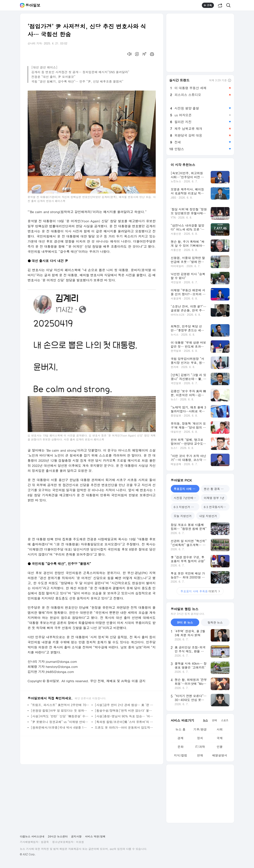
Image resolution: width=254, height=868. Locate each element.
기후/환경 (200, 729)
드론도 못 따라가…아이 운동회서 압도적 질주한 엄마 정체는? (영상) (124, 727)
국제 (220, 738)
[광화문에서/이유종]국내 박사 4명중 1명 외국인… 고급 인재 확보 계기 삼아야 (60, 727)
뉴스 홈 (180, 729)
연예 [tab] (214, 720)
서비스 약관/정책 (95, 836)
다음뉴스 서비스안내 (32, 836)
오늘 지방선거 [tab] (183, 516)
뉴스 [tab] (205, 720)
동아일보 (33, 5)
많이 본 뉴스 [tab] (185, 622)
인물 (220, 747)
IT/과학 (200, 747)
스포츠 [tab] (225, 720)
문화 (180, 747)
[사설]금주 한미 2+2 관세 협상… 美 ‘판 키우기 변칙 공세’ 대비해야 (124, 705)
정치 (200, 738)
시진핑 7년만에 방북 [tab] (187, 498)
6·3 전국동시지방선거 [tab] (217, 507)
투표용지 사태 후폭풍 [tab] (187, 489)
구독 (208, 5)
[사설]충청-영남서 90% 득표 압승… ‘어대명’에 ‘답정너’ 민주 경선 (124, 716)
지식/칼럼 (180, 755)
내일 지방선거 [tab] (208, 516)
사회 (220, 729)
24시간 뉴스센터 (58, 836)
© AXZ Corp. (28, 854)
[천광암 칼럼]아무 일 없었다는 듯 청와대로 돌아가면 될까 (60, 711)
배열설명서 (220, 755)
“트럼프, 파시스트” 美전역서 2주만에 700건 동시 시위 (60, 705)
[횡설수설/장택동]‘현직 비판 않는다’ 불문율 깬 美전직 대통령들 (124, 711)
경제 (180, 738)
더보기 (200, 591)
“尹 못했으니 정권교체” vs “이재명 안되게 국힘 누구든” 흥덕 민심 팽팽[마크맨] (60, 722)
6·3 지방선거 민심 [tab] (185, 507)
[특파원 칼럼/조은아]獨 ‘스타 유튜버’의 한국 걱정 (124, 722)
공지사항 (76, 836)
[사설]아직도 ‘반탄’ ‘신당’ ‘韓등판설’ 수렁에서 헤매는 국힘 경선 (60, 716)
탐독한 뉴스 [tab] (215, 622)
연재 (200, 755)
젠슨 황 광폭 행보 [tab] (215, 489)
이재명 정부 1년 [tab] (214, 498)
